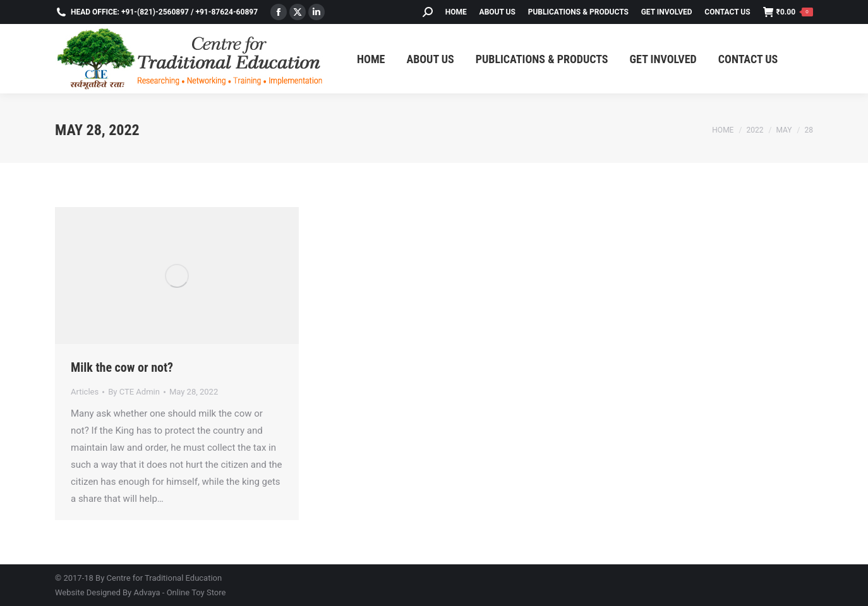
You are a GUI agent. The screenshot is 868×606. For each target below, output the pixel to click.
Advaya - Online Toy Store (179, 592)
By (134, 392)
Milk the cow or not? (122, 367)
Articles (85, 392)
